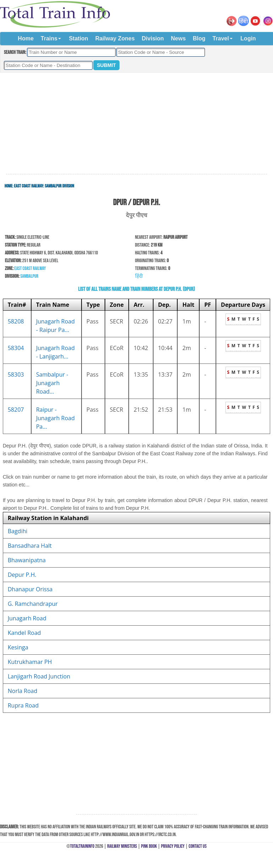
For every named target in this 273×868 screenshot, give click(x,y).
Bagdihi (18, 531)
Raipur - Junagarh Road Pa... (55, 418)
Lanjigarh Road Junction (39, 676)
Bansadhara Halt (30, 546)
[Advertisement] (136, 124)
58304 (16, 348)
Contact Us (198, 846)
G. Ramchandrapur (33, 604)
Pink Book (149, 846)
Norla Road (23, 691)
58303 (16, 374)
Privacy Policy (173, 846)
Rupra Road (23, 705)
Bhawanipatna (27, 560)
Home (26, 38)
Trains (49, 38)
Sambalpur (29, 276)
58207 (16, 410)
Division (153, 38)
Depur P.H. (22, 575)
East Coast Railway (29, 186)
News (178, 38)
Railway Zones (115, 38)
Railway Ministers (122, 846)
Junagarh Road (27, 618)
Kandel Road (24, 633)
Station (78, 38)
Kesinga (18, 647)
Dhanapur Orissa (30, 589)
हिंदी (139, 276)
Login (248, 38)
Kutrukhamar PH (30, 662)
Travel (221, 38)
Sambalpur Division (59, 186)
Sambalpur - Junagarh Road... (52, 383)
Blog (199, 38)
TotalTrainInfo (82, 846)
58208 (16, 321)
